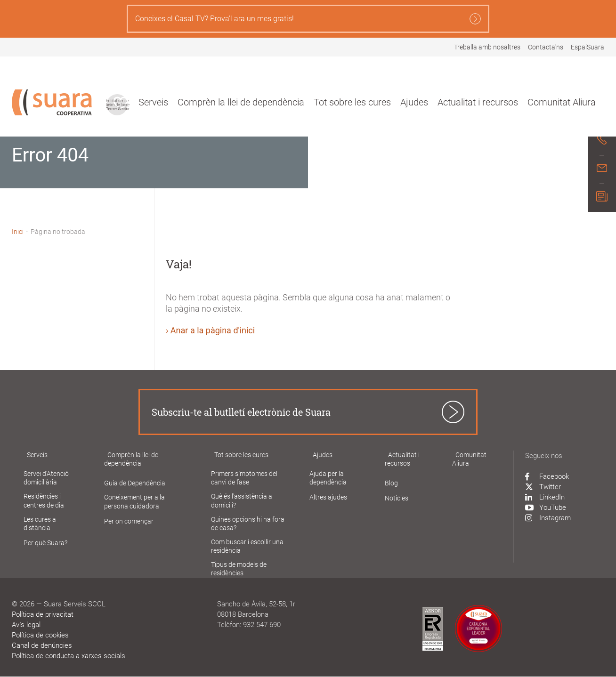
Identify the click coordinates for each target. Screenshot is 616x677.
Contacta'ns (546, 47)
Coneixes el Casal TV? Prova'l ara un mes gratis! (308, 19)
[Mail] (602, 169)
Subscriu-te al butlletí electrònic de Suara (241, 412)
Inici (18, 232)
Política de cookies (40, 635)
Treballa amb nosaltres (487, 47)
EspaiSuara (588, 47)
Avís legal (26, 625)
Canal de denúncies (42, 645)
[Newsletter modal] (602, 198)
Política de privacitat (43, 614)
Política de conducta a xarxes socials (69, 656)
